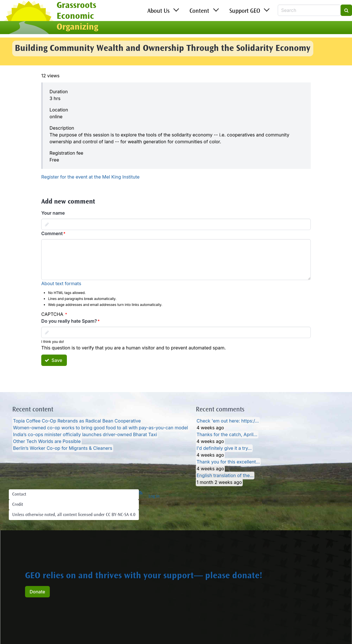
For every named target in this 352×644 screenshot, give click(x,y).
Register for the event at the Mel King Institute (90, 177)
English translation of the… (225, 476)
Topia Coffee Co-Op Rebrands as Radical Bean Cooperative (77, 421)
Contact (19, 494)
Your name (53, 213)
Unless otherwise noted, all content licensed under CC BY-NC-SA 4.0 (74, 515)
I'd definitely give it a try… (224, 448)
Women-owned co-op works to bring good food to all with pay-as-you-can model (101, 428)
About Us (158, 11)
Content (199, 11)
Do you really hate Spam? (69, 321)
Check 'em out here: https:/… (228, 421)
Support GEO (245, 11)
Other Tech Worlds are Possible (47, 442)
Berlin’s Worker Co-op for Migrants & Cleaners (63, 448)
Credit (18, 505)
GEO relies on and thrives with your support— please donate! (144, 576)
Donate (37, 592)
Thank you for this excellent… (228, 462)
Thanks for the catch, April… (227, 435)
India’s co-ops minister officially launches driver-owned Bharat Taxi (85, 435)
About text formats (61, 283)
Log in (154, 496)
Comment (52, 233)
